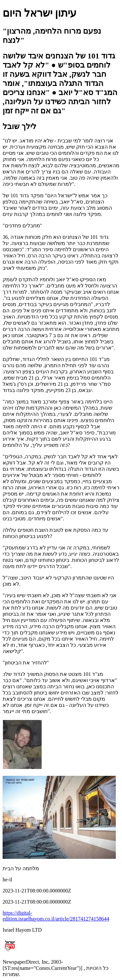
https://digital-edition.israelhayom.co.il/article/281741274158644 (56, 916)
